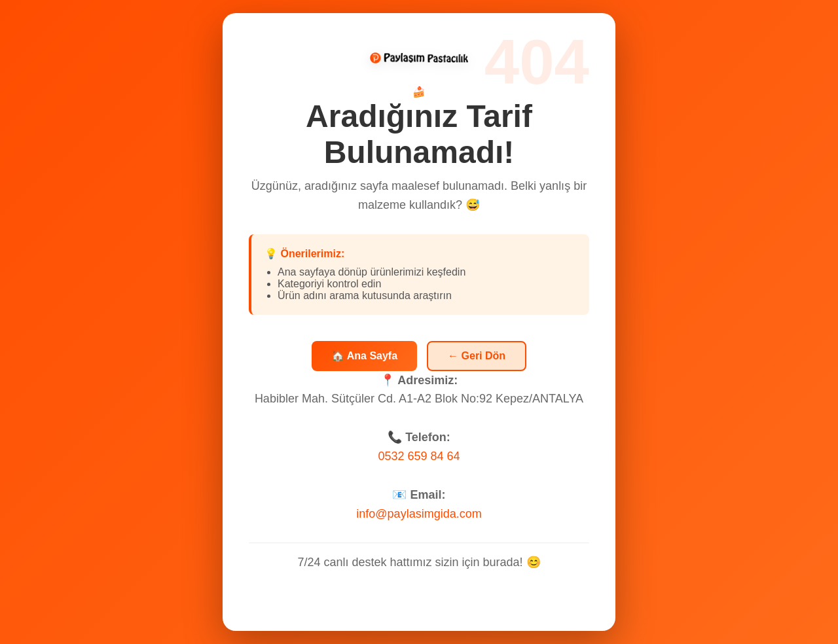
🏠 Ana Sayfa (364, 357)
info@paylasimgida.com (419, 514)
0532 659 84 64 (419, 457)
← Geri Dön (477, 356)
